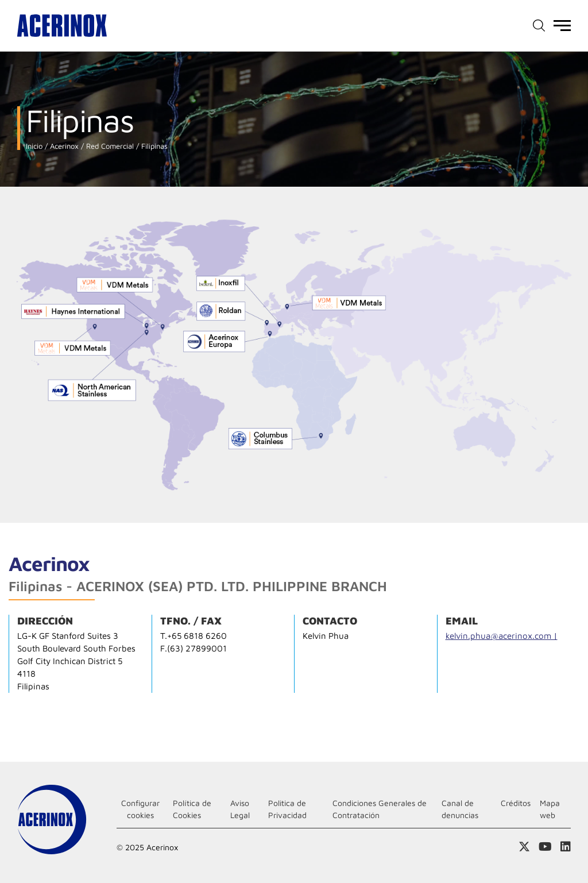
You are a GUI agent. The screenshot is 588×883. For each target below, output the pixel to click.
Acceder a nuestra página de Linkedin (566, 847)
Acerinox (63, 146)
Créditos (516, 803)
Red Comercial (109, 146)
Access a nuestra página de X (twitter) (524, 847)
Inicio (34, 146)
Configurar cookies (140, 809)
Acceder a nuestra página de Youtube (545, 847)
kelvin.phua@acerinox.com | (502, 636)
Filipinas (153, 146)
